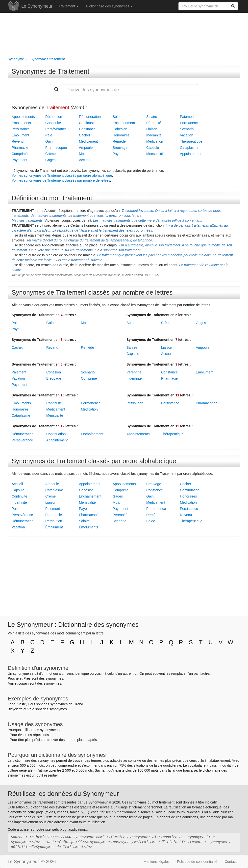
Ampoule (86, 148)
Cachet (84, 135)
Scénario (187, 129)
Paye (117, 154)
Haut (31, 704)
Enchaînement (124, 123)
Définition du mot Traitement (52, 198)
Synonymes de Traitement (50, 71)
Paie (49, 135)
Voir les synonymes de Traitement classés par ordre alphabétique (62, 175)
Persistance (21, 129)
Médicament (88, 141)
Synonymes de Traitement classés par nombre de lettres (92, 292)
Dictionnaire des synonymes (109, 6)
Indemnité (154, 135)
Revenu (18, 141)
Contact (231, 862)
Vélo (31, 709)
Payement (19, 160)
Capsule (153, 148)
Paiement (187, 117)
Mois (83, 154)
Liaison (152, 129)
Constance (87, 129)
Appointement (191, 154)
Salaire (152, 117)
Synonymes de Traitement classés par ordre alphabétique (94, 461)
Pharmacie (20, 148)
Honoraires (121, 135)
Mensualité (155, 154)
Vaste (22, 704)
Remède (119, 141)
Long (12, 704)
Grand (78, 704)
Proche (13, 678)
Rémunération (90, 117)
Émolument (20, 135)
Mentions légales (157, 862)
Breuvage (120, 148)
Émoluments (21, 123)
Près (27, 678)
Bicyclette (15, 709)
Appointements (23, 117)
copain (24, 683)
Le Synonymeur (37, 6)
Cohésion (120, 129)
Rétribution (54, 117)
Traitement (69, 6)
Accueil (85, 160)
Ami (11, 683)
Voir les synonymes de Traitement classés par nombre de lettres (61, 180)
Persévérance (56, 129)
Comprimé (20, 154)
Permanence (190, 123)
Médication (155, 141)
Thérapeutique (191, 141)
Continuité (53, 123)
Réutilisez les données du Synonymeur (63, 794)
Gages (50, 160)
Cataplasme (189, 148)
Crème (50, 154)
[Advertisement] (124, 34)
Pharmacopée (56, 148)
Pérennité (154, 123)
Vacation (186, 135)
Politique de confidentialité (197, 862)
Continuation (89, 123)
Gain (49, 141)
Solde (117, 117)
